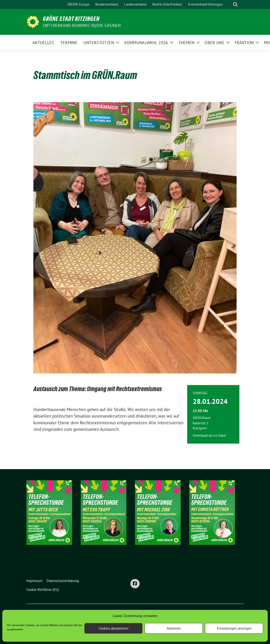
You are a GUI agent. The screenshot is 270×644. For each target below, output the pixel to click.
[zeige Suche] (235, 5)
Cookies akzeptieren (113, 628)
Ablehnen (174, 628)
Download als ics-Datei (210, 435)
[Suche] (229, 5)
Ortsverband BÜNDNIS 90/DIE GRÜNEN (82, 25)
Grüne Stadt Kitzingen (71, 19)
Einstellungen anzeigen (234, 628)
